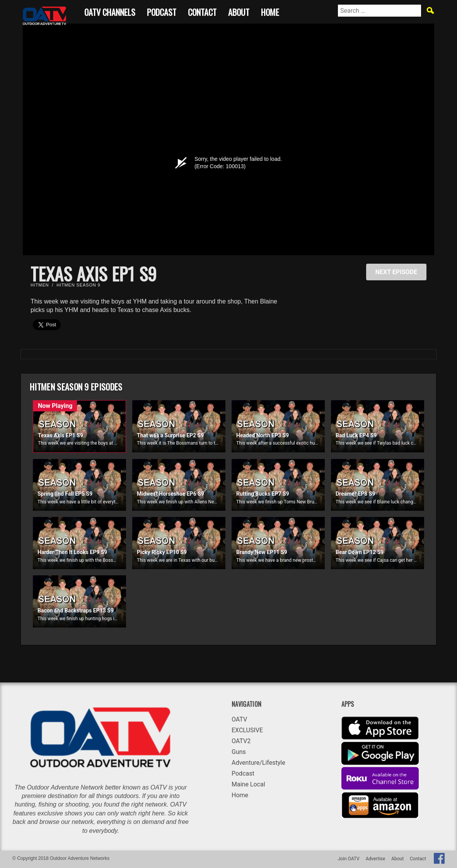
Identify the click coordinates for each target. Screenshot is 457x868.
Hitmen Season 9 (78, 285)
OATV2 (241, 741)
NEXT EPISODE (396, 272)
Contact (202, 11)
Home (270, 11)
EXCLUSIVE (247, 730)
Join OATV (349, 859)
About (239, 11)
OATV (239, 719)
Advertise (375, 859)
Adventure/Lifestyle (258, 763)
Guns (239, 752)
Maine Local (248, 784)
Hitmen (40, 285)
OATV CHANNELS (110, 11)
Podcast (162, 11)
